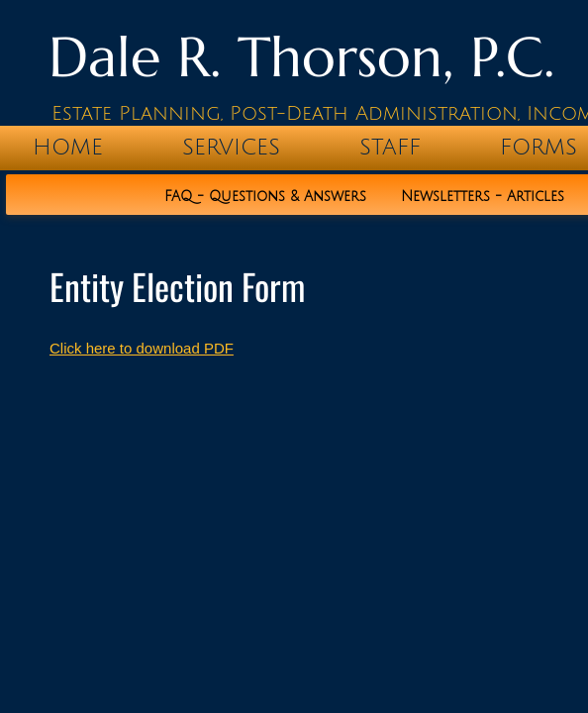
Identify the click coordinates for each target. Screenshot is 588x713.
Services (231, 148)
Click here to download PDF (142, 348)
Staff (390, 148)
